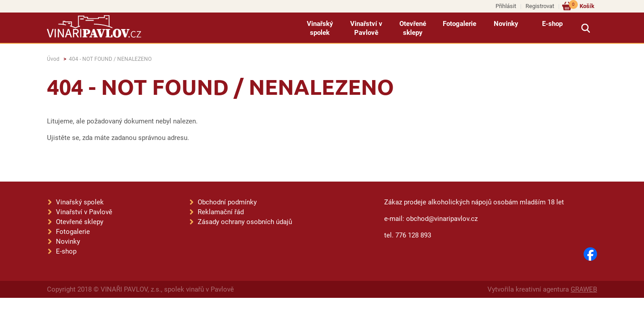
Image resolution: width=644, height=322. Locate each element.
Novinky (506, 24)
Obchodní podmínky (227, 202)
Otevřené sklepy (413, 28)
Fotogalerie (460, 24)
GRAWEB (584, 289)
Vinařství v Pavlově (366, 28)
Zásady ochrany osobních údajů (245, 222)
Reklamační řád (221, 212)
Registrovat (540, 6)
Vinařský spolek (320, 28)
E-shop (552, 24)
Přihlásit (506, 6)
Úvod (53, 59)
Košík (582, 6)
